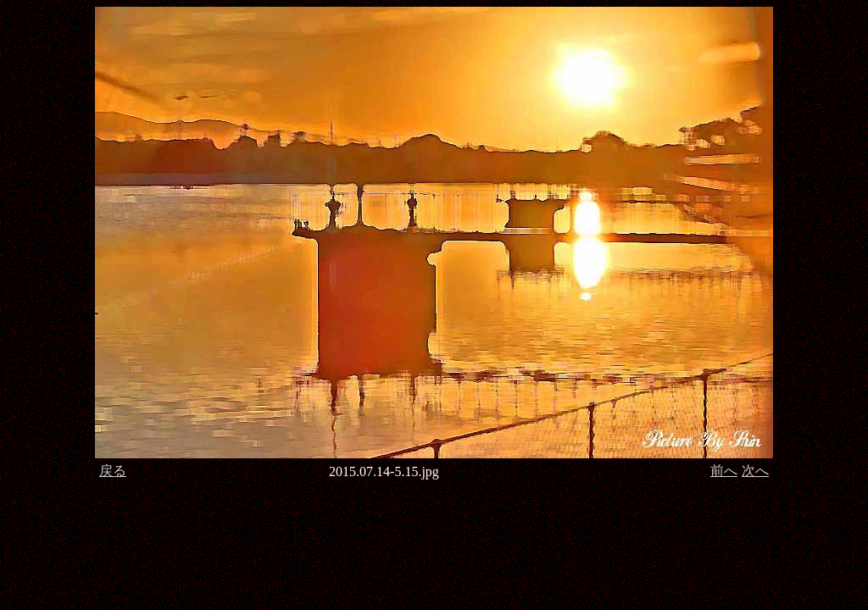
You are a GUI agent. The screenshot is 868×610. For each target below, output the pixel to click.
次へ (755, 471)
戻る (113, 471)
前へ (724, 471)
